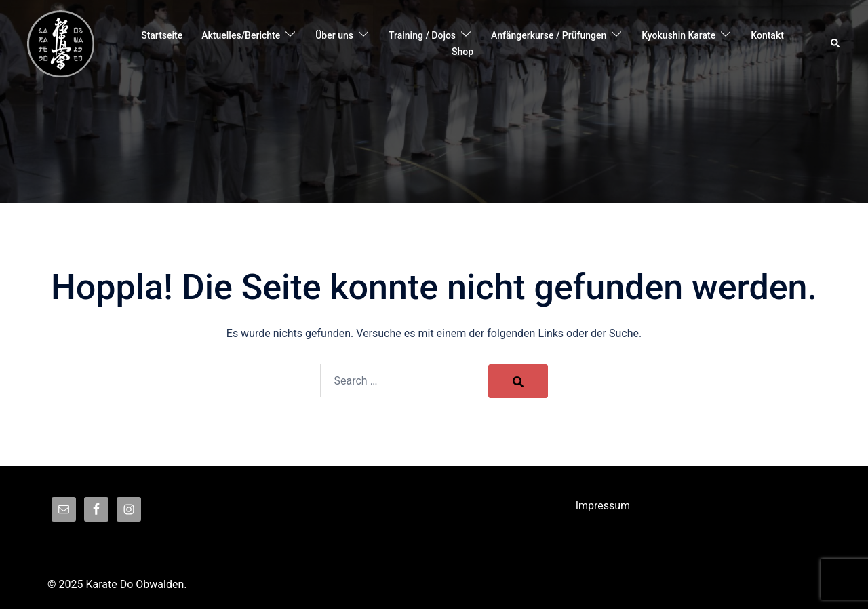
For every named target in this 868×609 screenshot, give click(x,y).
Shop (462, 52)
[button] (836, 44)
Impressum (603, 506)
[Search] (518, 381)
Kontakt (767, 35)
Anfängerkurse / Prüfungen (549, 35)
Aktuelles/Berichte (241, 35)
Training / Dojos (422, 35)
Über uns (334, 35)
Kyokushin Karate (678, 35)
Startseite (162, 35)
